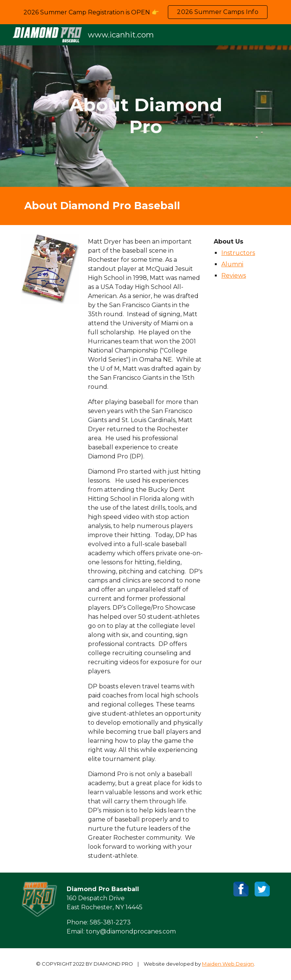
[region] (145, 12)
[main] (145, 116)
